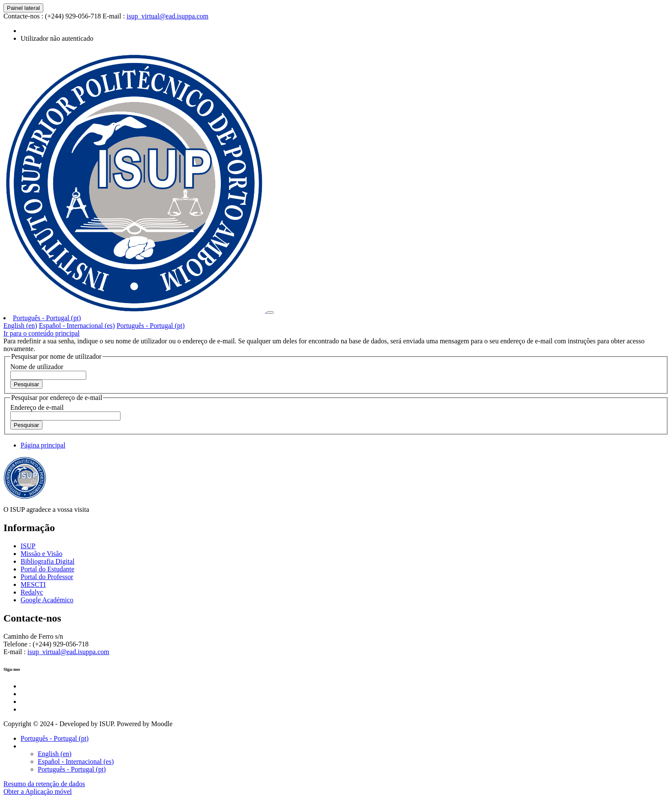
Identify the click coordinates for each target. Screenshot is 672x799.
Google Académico (47, 600)
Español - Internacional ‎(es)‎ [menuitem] (77, 326)
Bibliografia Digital (48, 561)
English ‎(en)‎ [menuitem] (20, 326)
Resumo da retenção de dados (44, 784)
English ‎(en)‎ (55, 754)
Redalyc (32, 592)
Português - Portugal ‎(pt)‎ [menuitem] (151, 326)
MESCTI (33, 584)
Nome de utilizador (37, 367)
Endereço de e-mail (37, 407)
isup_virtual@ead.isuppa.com (167, 16)
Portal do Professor (47, 577)
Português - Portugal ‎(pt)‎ (47, 318)
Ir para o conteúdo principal (42, 333)
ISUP (28, 546)
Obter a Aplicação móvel (38, 791)
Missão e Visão (41, 554)
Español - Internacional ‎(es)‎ (76, 761)
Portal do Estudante (47, 569)
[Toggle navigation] (270, 312)
